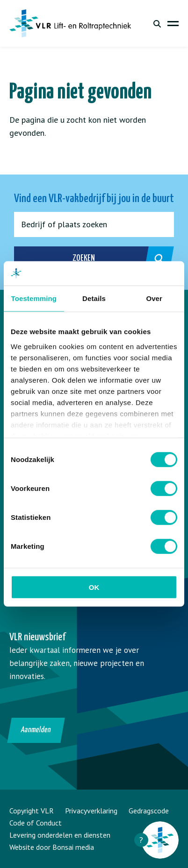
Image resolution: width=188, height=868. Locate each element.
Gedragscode (149, 811)
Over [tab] (154, 298)
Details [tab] (94, 298)
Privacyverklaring (91, 811)
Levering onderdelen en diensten (60, 835)
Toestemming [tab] (34, 298)
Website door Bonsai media (52, 847)
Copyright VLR (32, 811)
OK (94, 587)
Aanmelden (36, 730)
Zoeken (113, 259)
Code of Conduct (36, 823)
